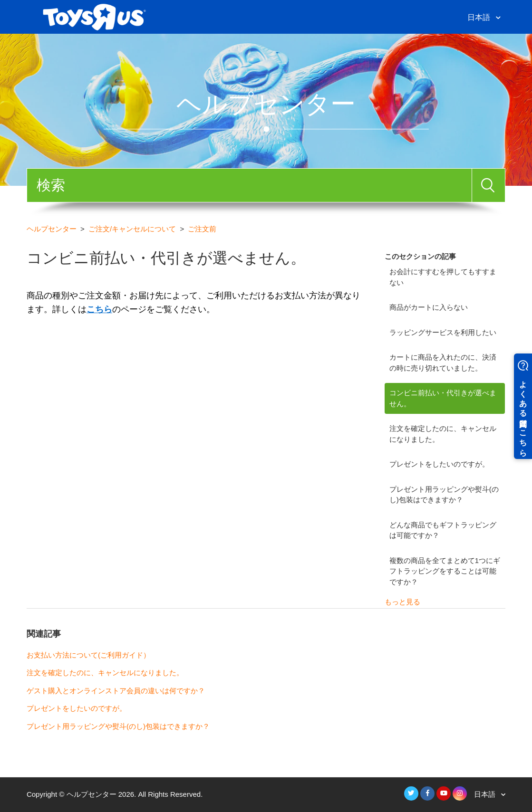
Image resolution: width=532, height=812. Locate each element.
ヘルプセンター (52, 229)
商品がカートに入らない (429, 307)
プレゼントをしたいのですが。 (439, 464)
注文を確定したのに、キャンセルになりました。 (443, 434)
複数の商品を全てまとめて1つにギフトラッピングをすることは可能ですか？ (445, 571)
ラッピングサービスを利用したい (443, 332)
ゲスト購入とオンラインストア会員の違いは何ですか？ (116, 691)
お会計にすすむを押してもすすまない (443, 277)
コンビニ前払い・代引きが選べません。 (443, 398)
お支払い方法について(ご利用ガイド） (88, 655)
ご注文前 (202, 229)
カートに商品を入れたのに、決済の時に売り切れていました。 (443, 363)
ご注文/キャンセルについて (132, 229)
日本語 (480, 17)
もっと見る (402, 602)
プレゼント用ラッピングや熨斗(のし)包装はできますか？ (444, 495)
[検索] (249, 185)
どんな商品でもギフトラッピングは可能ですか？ (443, 530)
